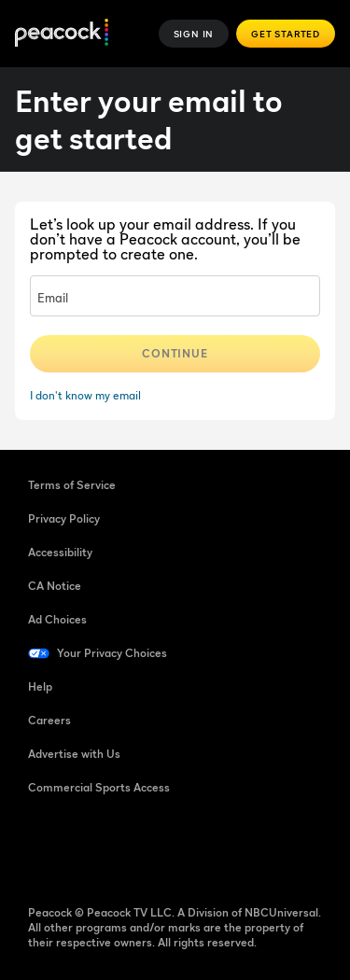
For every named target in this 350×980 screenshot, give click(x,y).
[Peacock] (62, 34)
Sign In (194, 34)
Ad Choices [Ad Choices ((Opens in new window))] (57, 619)
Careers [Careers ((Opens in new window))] (49, 720)
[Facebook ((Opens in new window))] (43, 847)
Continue (175, 353)
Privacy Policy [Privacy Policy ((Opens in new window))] (64, 518)
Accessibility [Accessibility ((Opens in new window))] (60, 552)
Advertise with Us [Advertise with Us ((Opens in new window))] (74, 754)
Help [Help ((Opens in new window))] (40, 686)
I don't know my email (85, 395)
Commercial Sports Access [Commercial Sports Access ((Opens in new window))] (99, 787)
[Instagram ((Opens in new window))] (189, 847)
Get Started (286, 34)
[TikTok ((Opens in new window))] (91, 847)
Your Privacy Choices (112, 653)
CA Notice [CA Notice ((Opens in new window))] (55, 586)
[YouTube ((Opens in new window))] (140, 847)
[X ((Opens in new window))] (237, 847)
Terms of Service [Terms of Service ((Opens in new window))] (72, 485)
